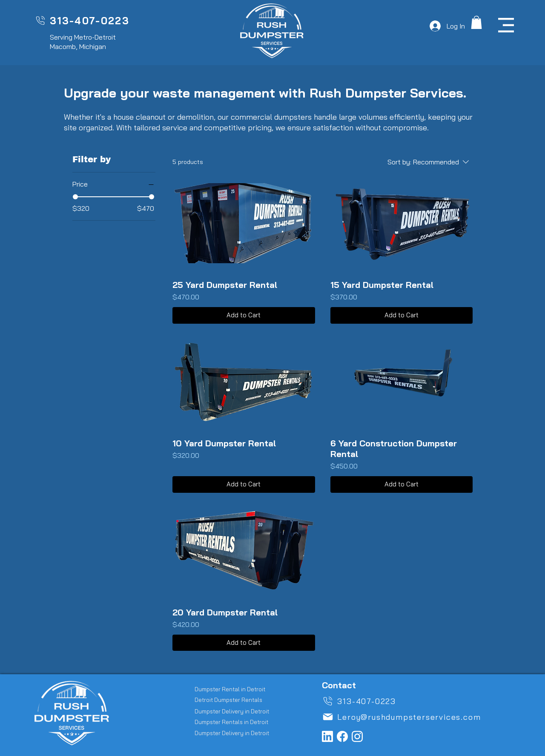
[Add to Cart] (244, 315)
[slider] (75, 197)
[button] (476, 22)
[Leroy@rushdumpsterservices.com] (411, 717)
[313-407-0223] (82, 20)
